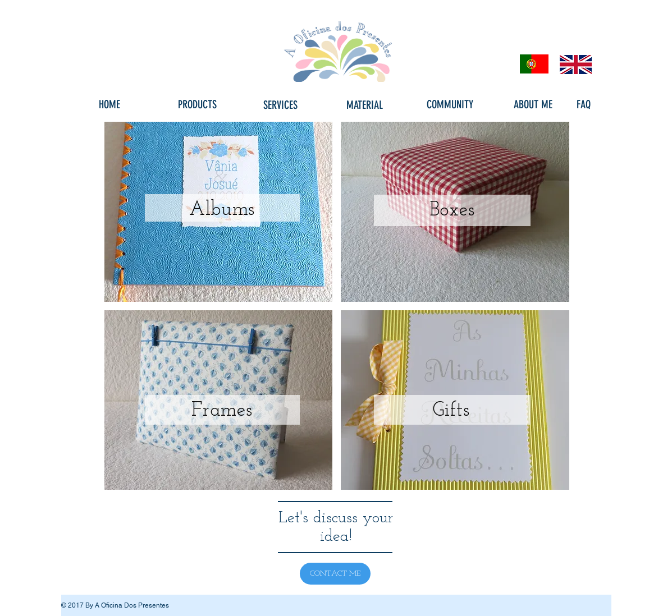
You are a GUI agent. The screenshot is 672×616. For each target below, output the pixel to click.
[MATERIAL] (365, 105)
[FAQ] (584, 104)
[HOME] (109, 104)
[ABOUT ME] (533, 104)
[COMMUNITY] (450, 104)
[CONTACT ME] (335, 574)
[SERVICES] (281, 105)
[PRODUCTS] (198, 104)
